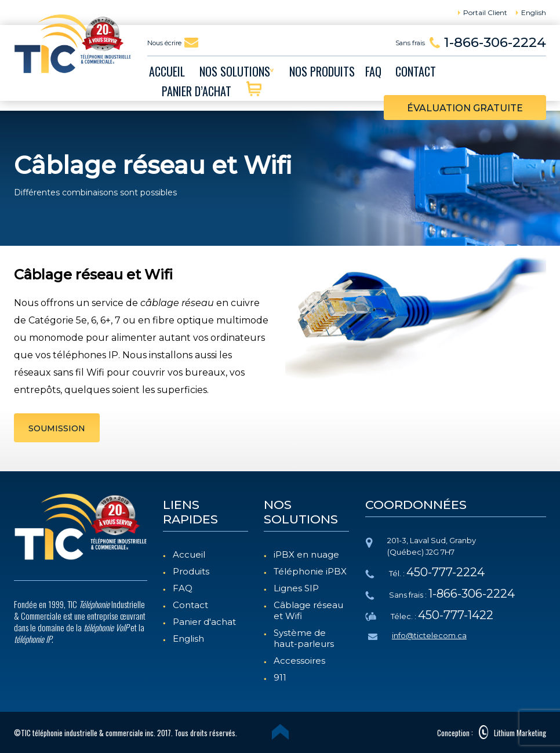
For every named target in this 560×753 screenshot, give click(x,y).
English (188, 639)
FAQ (183, 588)
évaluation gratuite (465, 108)
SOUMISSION (57, 428)
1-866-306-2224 (495, 42)
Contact (190, 605)
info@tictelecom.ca (429, 635)
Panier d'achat (204, 622)
